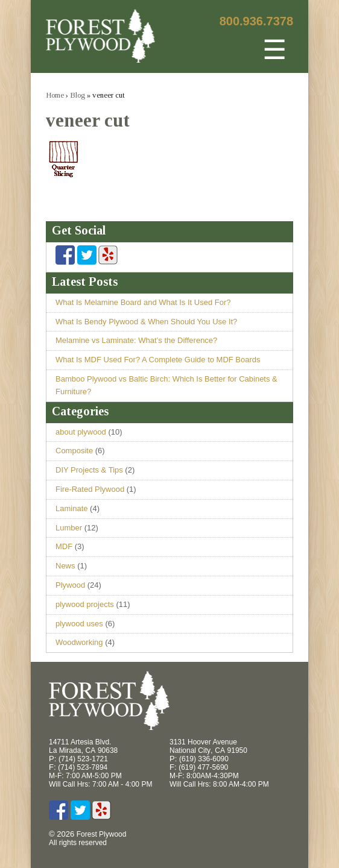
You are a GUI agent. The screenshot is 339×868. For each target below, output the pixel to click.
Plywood (70, 585)
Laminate (71, 508)
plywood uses (79, 624)
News (65, 566)
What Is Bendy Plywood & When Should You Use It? (146, 322)
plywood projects (85, 604)
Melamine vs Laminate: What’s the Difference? (136, 340)
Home (55, 95)
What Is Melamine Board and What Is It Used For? (143, 302)
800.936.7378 (256, 21)
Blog (78, 95)
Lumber (69, 528)
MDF (64, 546)
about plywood (81, 432)
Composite (74, 451)
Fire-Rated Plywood (90, 489)
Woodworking (79, 642)
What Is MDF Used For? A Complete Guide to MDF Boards (158, 360)
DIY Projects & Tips (89, 470)
